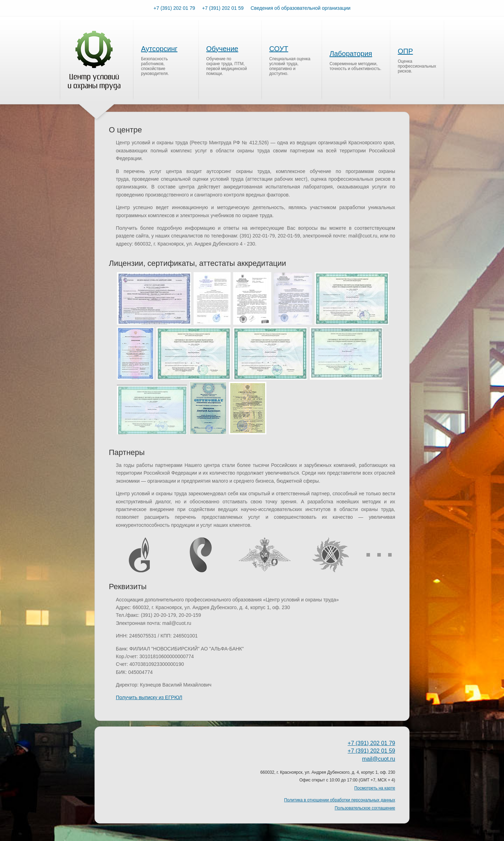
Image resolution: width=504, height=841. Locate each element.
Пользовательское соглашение (365, 808)
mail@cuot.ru (379, 759)
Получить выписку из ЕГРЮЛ (149, 697)
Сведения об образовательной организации (300, 8)
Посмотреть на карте (375, 788)
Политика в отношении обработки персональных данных (340, 800)
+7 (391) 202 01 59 (223, 8)
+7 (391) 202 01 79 (174, 8)
